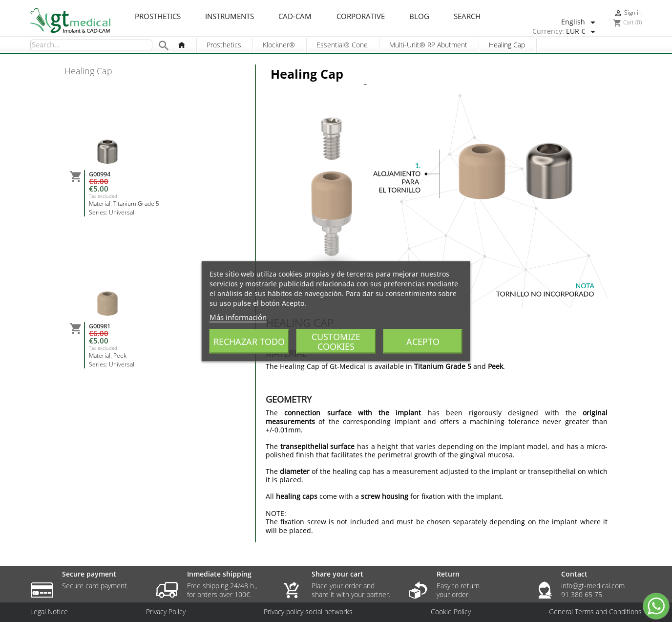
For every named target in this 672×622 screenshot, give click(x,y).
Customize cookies (336, 341)
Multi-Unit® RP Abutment (428, 45)
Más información (238, 317)
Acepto (423, 341)
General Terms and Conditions (595, 612)
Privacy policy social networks (308, 612)
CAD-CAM (295, 17)
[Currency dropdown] (582, 32)
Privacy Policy (166, 612)
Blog (419, 17)
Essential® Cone (342, 45)
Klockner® (279, 45)
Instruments (230, 17)
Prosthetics (158, 17)
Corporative (361, 17)
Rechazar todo (249, 341)
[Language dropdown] (580, 22)
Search (467, 17)
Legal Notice (49, 612)
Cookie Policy (451, 612)
